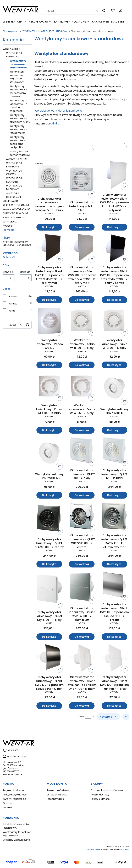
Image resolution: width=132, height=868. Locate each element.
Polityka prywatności (15, 795)
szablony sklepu (95, 849)
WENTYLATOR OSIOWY (14, 172)
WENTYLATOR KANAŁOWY (14, 165)
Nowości (8, 226)
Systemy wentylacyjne (16, 840)
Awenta (13, 297)
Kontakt (7, 807)
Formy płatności (100, 799)
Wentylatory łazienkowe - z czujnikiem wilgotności (18, 106)
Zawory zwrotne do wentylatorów (20, 153)
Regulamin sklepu (13, 790)
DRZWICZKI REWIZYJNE (16, 213)
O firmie (8, 803)
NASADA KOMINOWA (15, 217)
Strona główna (11, 31)
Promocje (9, 230)
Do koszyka (49, 227)
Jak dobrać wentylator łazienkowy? (58, 111)
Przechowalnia (55, 799)
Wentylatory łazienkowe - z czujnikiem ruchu (20, 118)
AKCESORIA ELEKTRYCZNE (14, 195)
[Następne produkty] (108, 717)
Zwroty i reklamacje (14, 799)
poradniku (52, 124)
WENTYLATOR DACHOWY (14, 188)
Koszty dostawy (100, 795)
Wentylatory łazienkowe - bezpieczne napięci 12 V (17, 142)
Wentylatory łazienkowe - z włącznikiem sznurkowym (18, 77)
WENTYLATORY (30, 31)
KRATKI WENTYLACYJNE (16, 205)
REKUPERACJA (11, 201)
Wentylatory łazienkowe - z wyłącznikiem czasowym (18, 91)
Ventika (13, 304)
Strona (81, 717)
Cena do (25, 272)
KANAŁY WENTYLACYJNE (16, 209)
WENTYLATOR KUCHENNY (14, 180)
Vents (12, 311)
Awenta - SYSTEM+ (17, 159)
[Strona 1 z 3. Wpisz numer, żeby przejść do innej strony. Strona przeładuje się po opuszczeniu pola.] (88, 717)
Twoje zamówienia (58, 790)
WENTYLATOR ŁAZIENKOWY (54, 31)
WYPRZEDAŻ (10, 222)
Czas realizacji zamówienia (107, 790)
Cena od (8, 272)
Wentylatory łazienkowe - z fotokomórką (18, 129)
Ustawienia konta (57, 795)
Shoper (123, 849)
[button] (104, 11)
